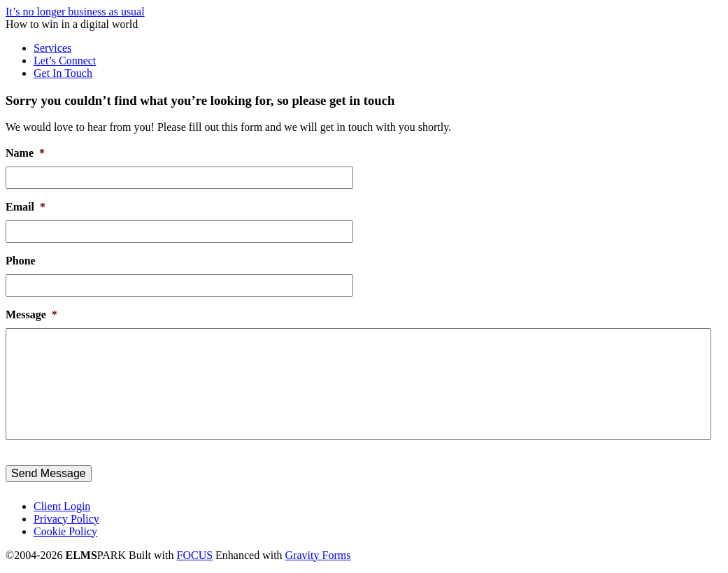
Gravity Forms (318, 555)
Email (26, 207)
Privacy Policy (66, 519)
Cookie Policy (65, 531)
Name (25, 153)
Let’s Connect (65, 61)
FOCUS (195, 555)
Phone (21, 261)
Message (31, 314)
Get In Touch (63, 73)
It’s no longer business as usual (75, 12)
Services (52, 48)
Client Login (62, 506)
